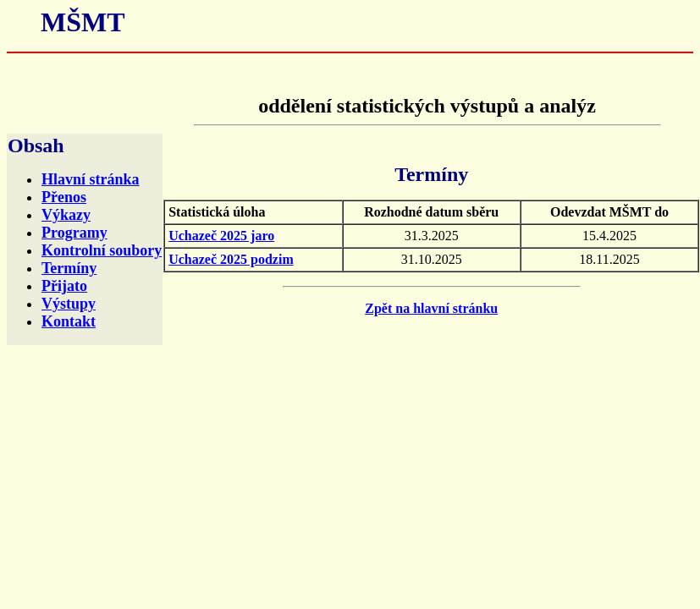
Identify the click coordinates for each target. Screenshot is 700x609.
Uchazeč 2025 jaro (221, 236)
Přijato (64, 286)
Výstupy (69, 304)
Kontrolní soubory (102, 250)
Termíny (69, 268)
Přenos (64, 197)
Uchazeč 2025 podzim (231, 259)
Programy (74, 233)
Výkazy (66, 215)
